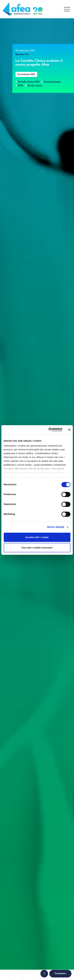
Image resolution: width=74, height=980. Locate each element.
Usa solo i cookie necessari (37, 548)
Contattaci (60, 974)
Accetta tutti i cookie (37, 537)
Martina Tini (22, 55)
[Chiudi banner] (69, 430)
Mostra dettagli (56, 527)
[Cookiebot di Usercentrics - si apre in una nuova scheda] (48, 430)
